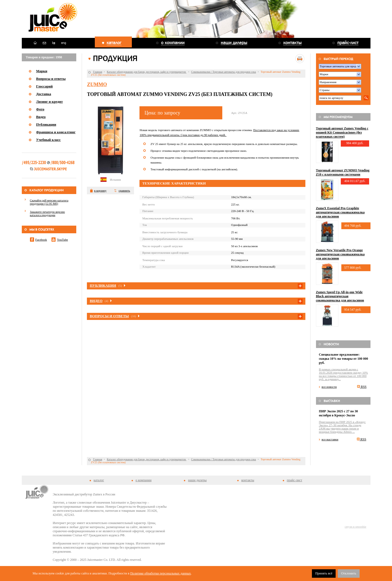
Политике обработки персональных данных (161, 573)
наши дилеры (197, 480)
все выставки (330, 439)
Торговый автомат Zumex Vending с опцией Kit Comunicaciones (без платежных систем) (342, 132)
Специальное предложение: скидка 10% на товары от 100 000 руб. (344, 359)
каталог (99, 480)
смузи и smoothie (355, 526)
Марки (42, 71)
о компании (144, 480)
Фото (40, 109)
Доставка (44, 94)
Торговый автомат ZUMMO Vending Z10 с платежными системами (343, 172)
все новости (329, 387)
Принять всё (324, 573)
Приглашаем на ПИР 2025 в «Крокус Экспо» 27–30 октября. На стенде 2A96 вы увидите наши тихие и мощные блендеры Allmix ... (342, 427)
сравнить (124, 190)
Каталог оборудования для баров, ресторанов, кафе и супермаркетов (147, 72)
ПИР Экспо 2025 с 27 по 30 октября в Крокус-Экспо (338, 413)
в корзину (100, 190)
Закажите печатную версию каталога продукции (48, 213)
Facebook (41, 240)
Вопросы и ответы (51, 79)
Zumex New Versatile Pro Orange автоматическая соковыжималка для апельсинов (340, 254)
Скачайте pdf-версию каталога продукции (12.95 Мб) (49, 202)
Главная (98, 72)
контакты (248, 480)
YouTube (62, 240)
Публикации (46, 124)
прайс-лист (294, 480)
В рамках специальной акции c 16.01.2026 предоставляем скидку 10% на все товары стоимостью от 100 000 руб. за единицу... (344, 374)
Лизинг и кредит (50, 102)
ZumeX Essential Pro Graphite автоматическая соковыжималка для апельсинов (340, 212)
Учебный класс (48, 140)
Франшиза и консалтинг (56, 132)
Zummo (97, 84)
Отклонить (349, 573)
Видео (41, 117)
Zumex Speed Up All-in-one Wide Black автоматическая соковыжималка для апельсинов (340, 296)
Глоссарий (45, 86)
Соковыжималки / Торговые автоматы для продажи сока (224, 72)
